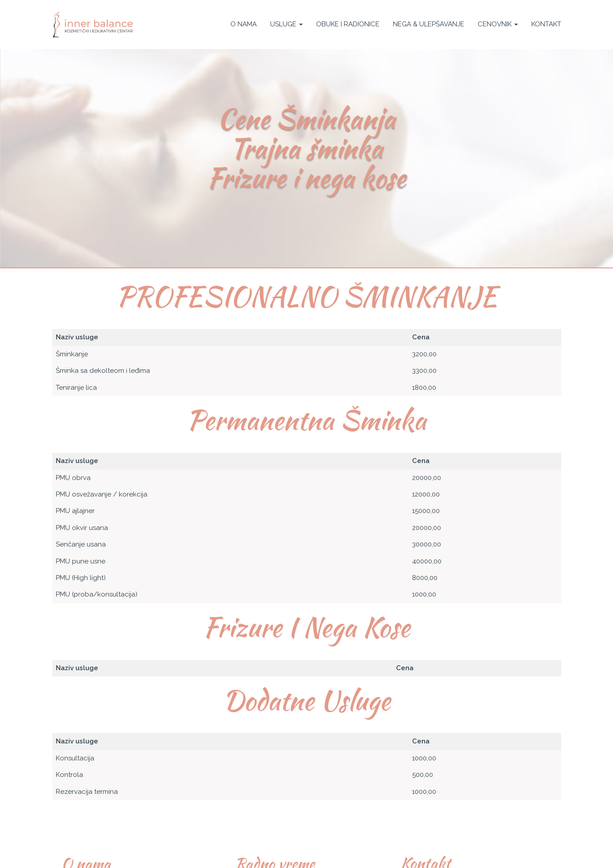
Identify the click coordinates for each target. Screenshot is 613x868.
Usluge (286, 24)
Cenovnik (498, 24)
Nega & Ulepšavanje (429, 24)
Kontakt (546, 24)
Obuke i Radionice (348, 24)
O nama (244, 24)
